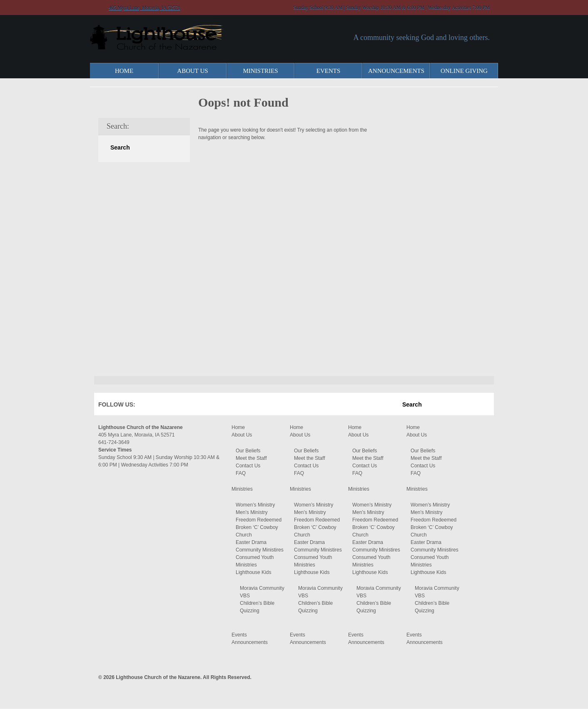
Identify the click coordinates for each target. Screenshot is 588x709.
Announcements (396, 71)
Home (124, 71)
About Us (192, 71)
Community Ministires (260, 550)
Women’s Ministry (255, 505)
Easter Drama (251, 542)
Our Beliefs (248, 451)
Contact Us (248, 466)
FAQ (241, 473)
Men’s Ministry (252, 512)
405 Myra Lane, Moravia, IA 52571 (145, 7)
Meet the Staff (251, 458)
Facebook (154, 406)
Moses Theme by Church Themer (483, 676)
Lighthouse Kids (253, 572)
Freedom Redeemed (259, 520)
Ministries (260, 71)
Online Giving (464, 71)
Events (329, 71)
